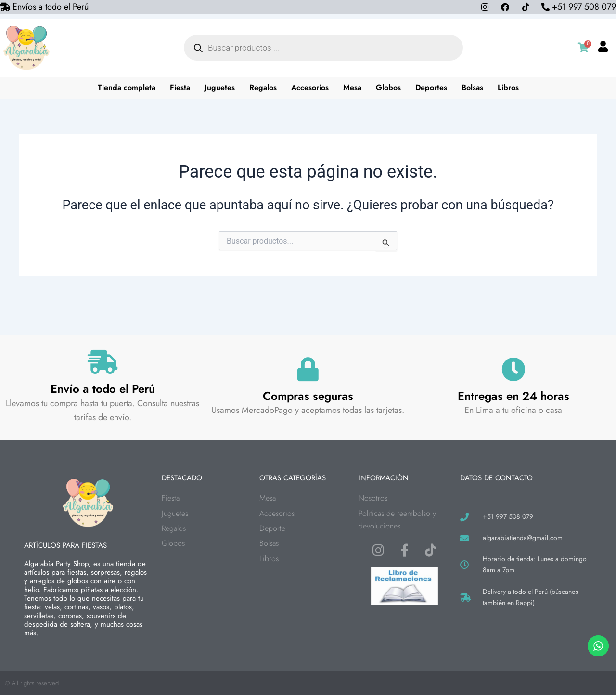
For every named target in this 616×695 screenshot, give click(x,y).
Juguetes (220, 87)
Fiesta (180, 87)
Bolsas (472, 87)
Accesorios (310, 87)
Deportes (431, 87)
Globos (388, 87)
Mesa (352, 87)
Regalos (263, 87)
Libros (508, 87)
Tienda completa (127, 87)
